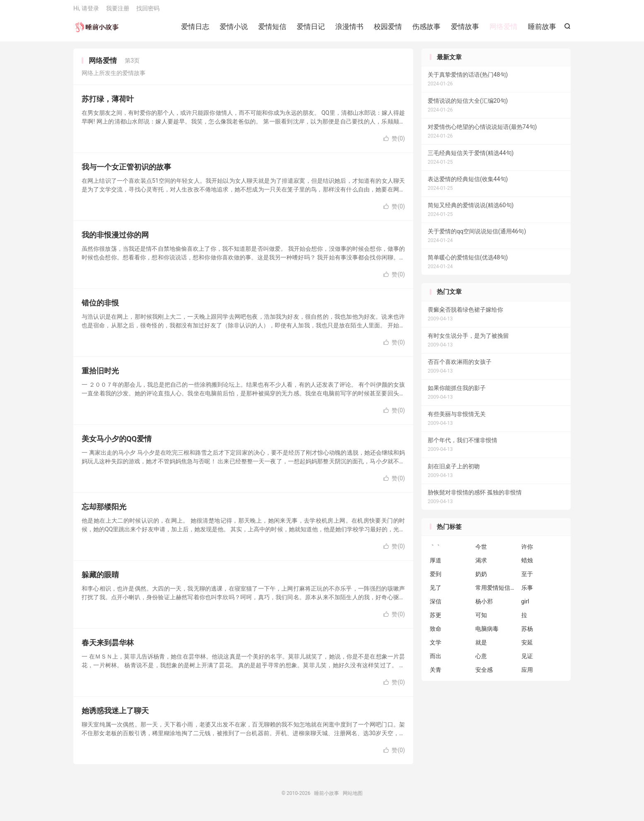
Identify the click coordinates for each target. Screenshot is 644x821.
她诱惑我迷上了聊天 (115, 715)
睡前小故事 (97, 29)
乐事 (527, 592)
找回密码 (148, 11)
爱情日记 (311, 29)
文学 (436, 647)
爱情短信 (272, 29)
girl (525, 606)
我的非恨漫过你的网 (115, 239)
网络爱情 (504, 29)
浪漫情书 (349, 29)
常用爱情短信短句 (496, 592)
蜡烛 (527, 565)
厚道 (436, 565)
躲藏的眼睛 (100, 579)
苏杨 (527, 633)
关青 (436, 674)
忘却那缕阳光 (104, 511)
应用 (527, 674)
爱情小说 (234, 29)
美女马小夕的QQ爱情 (117, 443)
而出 (436, 661)
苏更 (436, 620)
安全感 (484, 674)
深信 (436, 606)
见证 (527, 661)
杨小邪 (484, 606)
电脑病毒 (487, 633)
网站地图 (353, 798)
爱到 (436, 579)
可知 (481, 620)
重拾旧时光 (100, 375)
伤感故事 (426, 29)
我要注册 (118, 11)
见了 (436, 592)
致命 (436, 633)
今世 (481, 551)
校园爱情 (388, 29)
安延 (527, 647)
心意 (481, 661)
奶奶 (481, 579)
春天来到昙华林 (108, 647)
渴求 (481, 565)
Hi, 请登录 (86, 11)
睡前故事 (542, 29)
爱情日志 (195, 29)
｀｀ (436, 551)
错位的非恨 (100, 307)
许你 (527, 551)
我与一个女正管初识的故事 (126, 171)
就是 (481, 647)
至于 (527, 579)
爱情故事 (465, 29)
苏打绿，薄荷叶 (108, 103)
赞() (394, 143)
